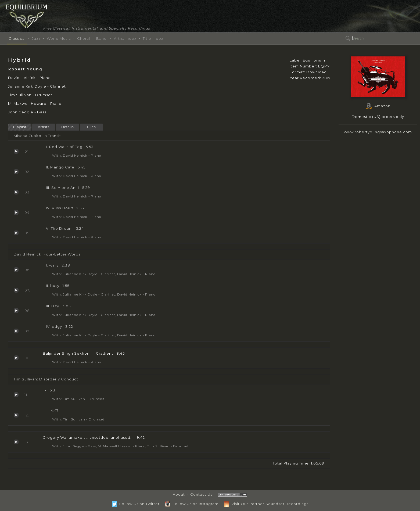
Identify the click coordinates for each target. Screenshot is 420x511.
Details (68, 127)
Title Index (153, 38)
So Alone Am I (16, 192)
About (179, 494)
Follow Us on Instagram (192, 504)
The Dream (16, 233)
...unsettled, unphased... (16, 442)
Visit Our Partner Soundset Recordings (266, 504)
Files (91, 127)
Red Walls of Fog (16, 151)
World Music (59, 38)
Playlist (20, 127)
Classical (17, 38)
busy (16, 290)
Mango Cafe (16, 172)
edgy (16, 331)
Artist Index (125, 38)
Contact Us (201, 494)
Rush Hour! (16, 213)
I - (16, 395)
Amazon (378, 106)
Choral (84, 38)
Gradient (16, 358)
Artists (44, 127)
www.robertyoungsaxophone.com (378, 132)
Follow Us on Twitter (136, 504)
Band (101, 38)
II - (16, 415)
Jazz (36, 38)
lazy (16, 311)
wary (16, 270)
